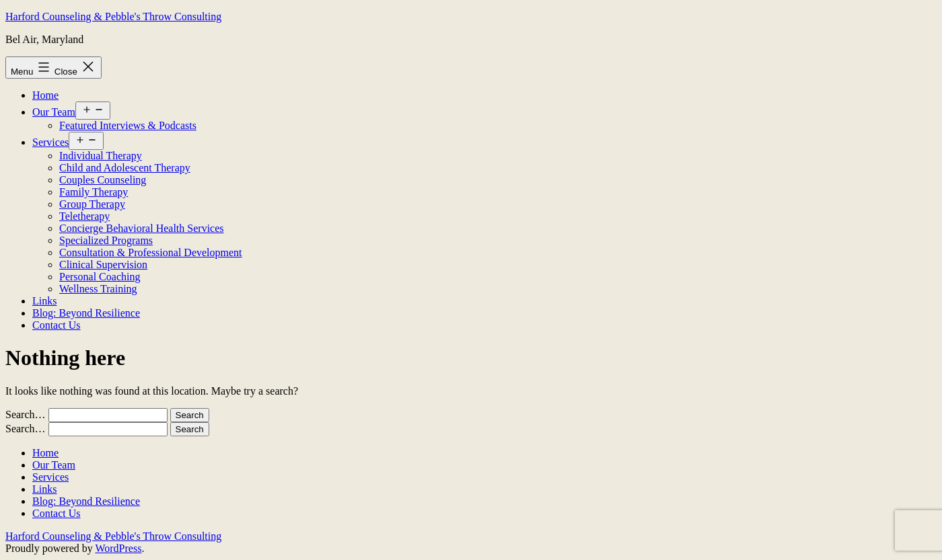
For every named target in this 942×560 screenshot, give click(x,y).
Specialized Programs (106, 240)
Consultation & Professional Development (151, 252)
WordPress (118, 548)
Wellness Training (98, 289)
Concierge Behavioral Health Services (142, 228)
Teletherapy (84, 216)
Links (44, 301)
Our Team (54, 112)
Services (50, 142)
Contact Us (57, 325)
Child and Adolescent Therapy (125, 168)
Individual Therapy (101, 156)
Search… (26, 414)
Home (45, 95)
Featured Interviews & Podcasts (128, 125)
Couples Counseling (103, 180)
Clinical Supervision (103, 265)
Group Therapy (92, 204)
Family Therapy (94, 192)
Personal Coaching (100, 277)
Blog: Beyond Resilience (86, 313)
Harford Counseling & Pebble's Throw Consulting (113, 16)
